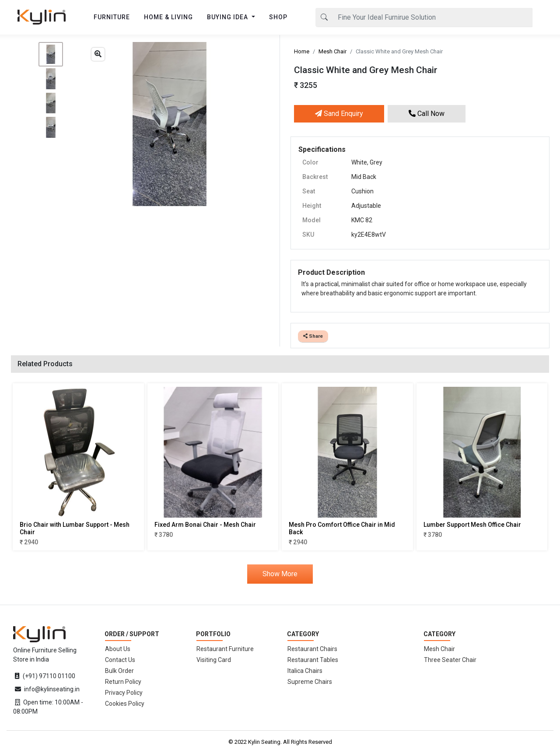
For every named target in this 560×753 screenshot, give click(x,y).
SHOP (278, 17)
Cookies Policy (125, 704)
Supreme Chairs (310, 682)
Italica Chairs (305, 671)
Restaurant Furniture (225, 649)
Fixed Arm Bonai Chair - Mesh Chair (205, 525)
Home (302, 51)
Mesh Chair (332, 51)
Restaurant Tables (313, 660)
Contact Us (120, 660)
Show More (280, 574)
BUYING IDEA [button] (228, 17)
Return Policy (123, 682)
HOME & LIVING (168, 17)
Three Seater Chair (450, 660)
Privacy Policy (124, 693)
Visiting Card (214, 660)
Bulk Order (119, 671)
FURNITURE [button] (112, 17)
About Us (118, 649)
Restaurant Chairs (312, 649)
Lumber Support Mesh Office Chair (472, 525)
